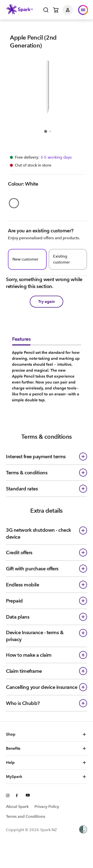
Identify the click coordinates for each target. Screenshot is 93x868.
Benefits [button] (46, 748)
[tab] (21, 340)
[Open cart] (56, 10)
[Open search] (46, 10)
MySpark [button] (46, 777)
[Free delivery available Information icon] (56, 157)
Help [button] (46, 763)
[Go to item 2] (50, 131)
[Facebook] (18, 796)
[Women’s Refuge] (83, 830)
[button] (71, 10)
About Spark (17, 807)
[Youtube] (28, 796)
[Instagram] (8, 796)
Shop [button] (46, 734)
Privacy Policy (47, 807)
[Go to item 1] (46, 131)
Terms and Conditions (26, 816)
